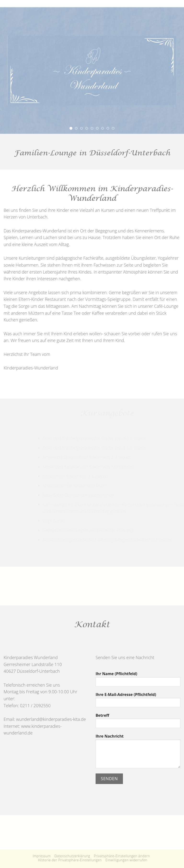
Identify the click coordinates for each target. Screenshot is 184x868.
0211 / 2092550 (35, 706)
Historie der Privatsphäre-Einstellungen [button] (70, 860)
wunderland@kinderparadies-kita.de (51, 719)
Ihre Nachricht (138, 753)
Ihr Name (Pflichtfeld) (138, 681)
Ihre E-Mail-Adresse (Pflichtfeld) (138, 701)
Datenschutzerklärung (72, 856)
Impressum (42, 856)
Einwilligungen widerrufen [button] (126, 860)
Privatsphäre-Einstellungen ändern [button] (122, 856)
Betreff (138, 722)
